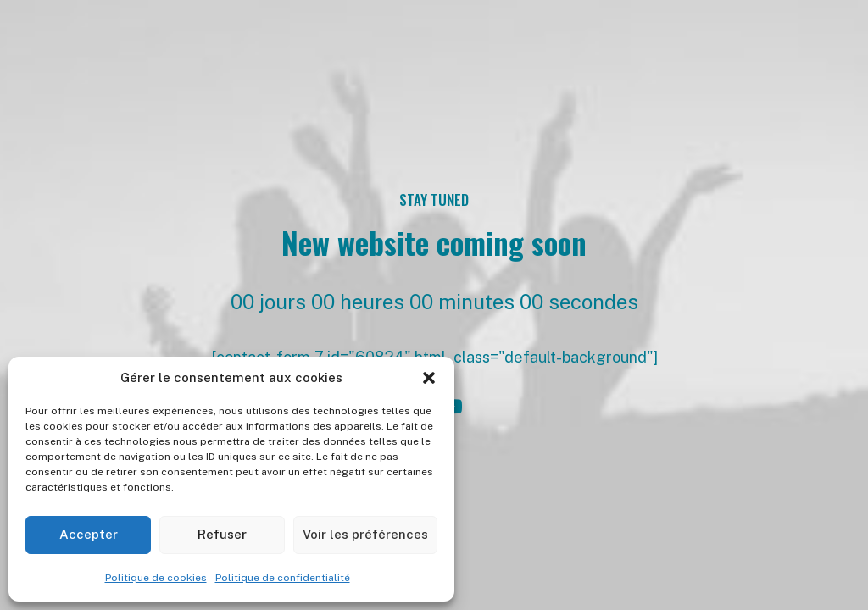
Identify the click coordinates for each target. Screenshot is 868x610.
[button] (429, 378)
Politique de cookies (156, 578)
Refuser (222, 534)
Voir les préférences (365, 534)
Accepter (89, 534)
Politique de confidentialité (283, 578)
